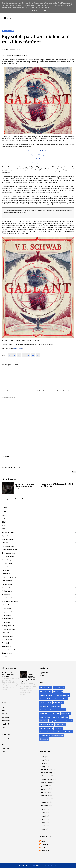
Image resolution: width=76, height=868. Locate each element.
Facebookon (18, 349)
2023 (4, 522)
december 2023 (47, 769)
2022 (4, 518)
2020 (4, 512)
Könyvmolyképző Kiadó (10, 601)
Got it (44, 11)
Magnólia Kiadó (7, 608)
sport (4, 731)
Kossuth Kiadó (7, 598)
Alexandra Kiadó (8, 539)
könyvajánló (6, 721)
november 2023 (47, 773)
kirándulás (6, 714)
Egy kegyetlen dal (38, 163)
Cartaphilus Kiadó (8, 556)
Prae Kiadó (6, 643)
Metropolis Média (8, 626)
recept (4, 728)
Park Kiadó (6, 633)
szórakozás (6, 734)
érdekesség (6, 748)
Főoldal (42, 675)
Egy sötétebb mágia (38, 155)
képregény (6, 717)
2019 (43, 819)
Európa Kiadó (7, 567)
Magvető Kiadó (7, 612)
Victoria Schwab (8, 31)
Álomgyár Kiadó (8, 653)
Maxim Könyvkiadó (9, 619)
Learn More (35, 11)
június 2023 (45, 789)
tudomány (5, 738)
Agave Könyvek (7, 536)
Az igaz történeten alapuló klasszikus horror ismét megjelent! (25, 486)
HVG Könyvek (7, 581)
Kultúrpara (45, 850)
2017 (43, 826)
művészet (5, 724)
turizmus (5, 741)
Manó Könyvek (7, 615)
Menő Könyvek (7, 622)
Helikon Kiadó (7, 584)
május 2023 (45, 792)
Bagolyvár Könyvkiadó (10, 549)
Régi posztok (44, 673)
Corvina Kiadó (7, 563)
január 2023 (45, 805)
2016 (43, 829)
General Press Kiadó (9, 577)
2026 (43, 757)
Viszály (38, 159)
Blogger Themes (52, 865)
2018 (43, 823)
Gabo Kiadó (6, 574)
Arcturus (44, 841)
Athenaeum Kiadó (8, 546)
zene (4, 745)
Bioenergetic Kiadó (9, 553)
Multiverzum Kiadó (9, 629)
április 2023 (45, 796)
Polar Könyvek (7, 639)
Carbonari (45, 844)
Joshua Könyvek (7, 591)
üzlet (4, 752)
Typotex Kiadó (7, 646)
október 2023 (46, 776)
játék (4, 710)
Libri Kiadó (6, 605)
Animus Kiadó (7, 543)
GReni (7, 49)
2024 (4, 525)
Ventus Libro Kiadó (8, 650)
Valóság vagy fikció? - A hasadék (13, 499)
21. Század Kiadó (8, 532)
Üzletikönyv (6, 657)
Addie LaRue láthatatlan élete (38, 151)
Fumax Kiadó (6, 570)
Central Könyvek (8, 560)
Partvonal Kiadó (7, 636)
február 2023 (46, 802)
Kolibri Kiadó (7, 594)
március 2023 (46, 799)
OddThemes (31, 865)
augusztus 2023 (47, 783)
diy (3, 707)
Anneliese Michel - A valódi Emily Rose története (9, 675)
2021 (4, 515)
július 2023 (45, 786)
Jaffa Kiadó (6, 587)
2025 (4, 529)
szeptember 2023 (47, 779)
